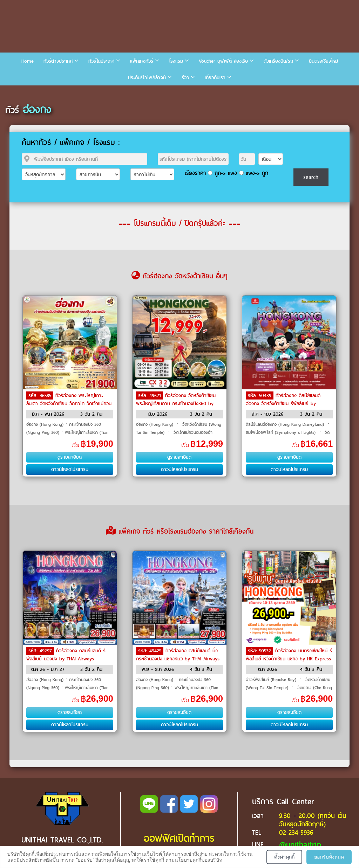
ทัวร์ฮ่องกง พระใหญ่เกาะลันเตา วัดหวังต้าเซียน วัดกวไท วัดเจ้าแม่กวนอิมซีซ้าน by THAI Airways (69, 403)
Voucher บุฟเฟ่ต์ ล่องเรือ (223, 61)
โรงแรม (176, 61)
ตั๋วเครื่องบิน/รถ (278, 61)
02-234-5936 (296, 832)
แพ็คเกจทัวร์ (142, 61)
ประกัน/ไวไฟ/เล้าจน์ (147, 78)
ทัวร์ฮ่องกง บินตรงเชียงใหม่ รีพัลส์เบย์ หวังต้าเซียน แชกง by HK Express (289, 655)
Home (28, 61)
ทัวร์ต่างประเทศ (58, 61)
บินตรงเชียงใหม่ (323, 61)
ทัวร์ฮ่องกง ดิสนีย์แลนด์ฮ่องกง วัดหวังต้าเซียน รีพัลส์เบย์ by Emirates (283, 403)
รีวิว (185, 78)
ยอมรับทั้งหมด (329, 857)
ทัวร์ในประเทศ (101, 61)
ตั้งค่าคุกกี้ (284, 857)
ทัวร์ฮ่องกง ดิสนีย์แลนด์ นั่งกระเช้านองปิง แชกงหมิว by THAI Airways (178, 655)
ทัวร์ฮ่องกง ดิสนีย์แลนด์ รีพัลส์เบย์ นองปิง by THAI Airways (66, 655)
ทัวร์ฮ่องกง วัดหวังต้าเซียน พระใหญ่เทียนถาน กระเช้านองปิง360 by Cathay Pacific (176, 403)
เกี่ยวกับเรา (215, 78)
